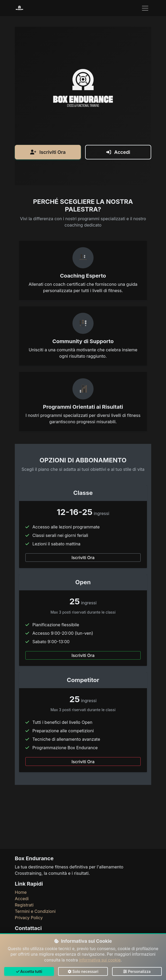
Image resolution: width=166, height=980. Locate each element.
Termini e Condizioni (35, 911)
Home (21, 892)
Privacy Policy (29, 918)
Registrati (24, 905)
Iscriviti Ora (48, 202)
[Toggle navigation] (145, 8)
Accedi (118, 202)
